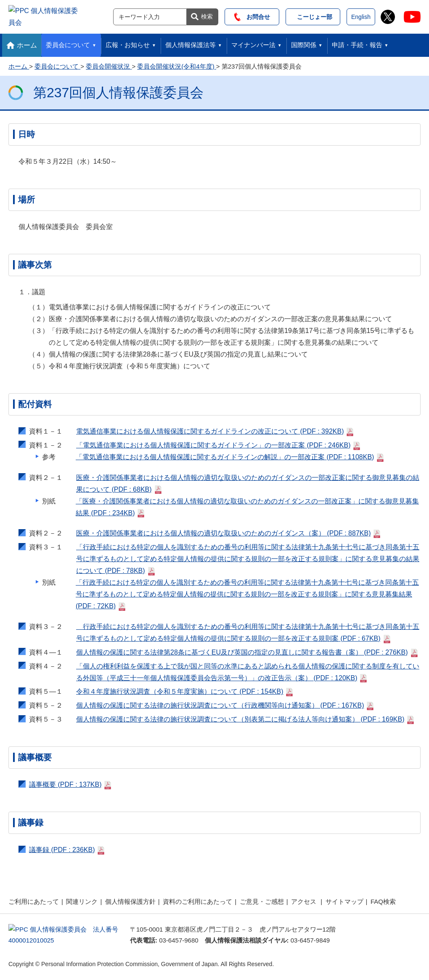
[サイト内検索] (150, 16)
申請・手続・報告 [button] (357, 42)
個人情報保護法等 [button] (191, 42)
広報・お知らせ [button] (128, 42)
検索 (207, 15)
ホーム (27, 43)
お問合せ (252, 16)
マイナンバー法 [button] (253, 42)
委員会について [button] (68, 42)
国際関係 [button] (304, 42)
